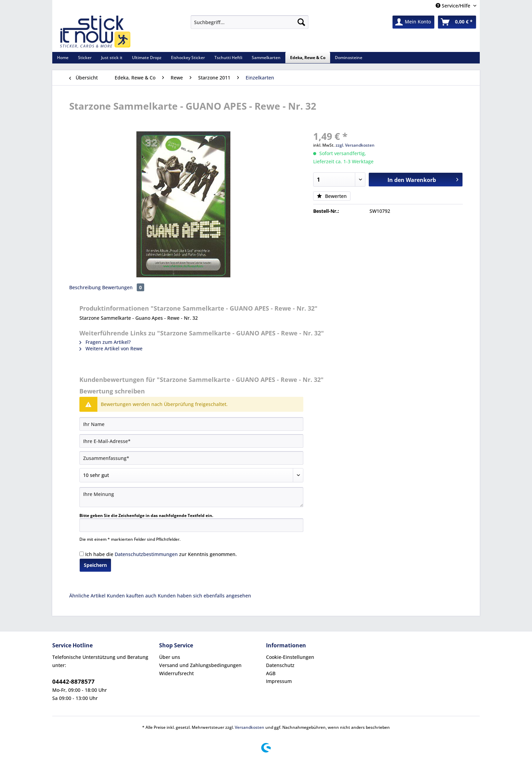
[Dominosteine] (349, 58)
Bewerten (332, 196)
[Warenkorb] (457, 22)
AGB (271, 673)
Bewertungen (123, 287)
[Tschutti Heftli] (228, 58)
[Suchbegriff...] (250, 22)
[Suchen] (301, 22)
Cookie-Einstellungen (290, 657)
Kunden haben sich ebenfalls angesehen (204, 596)
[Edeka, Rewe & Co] (308, 58)
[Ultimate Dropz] (147, 58)
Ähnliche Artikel (87, 596)
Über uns (170, 657)
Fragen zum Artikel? (105, 342)
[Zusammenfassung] (191, 458)
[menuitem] (250, 25)
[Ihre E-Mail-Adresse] (191, 441)
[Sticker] (85, 58)
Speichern (95, 565)
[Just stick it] (112, 58)
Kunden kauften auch (132, 596)
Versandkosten (250, 727)
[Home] (63, 58)
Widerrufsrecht (176, 673)
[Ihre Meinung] (191, 497)
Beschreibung (85, 287)
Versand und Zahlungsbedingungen (200, 665)
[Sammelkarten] (266, 58)
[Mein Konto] (413, 22)
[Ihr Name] (191, 424)
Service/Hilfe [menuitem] (454, 6)
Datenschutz (280, 665)
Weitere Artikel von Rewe (111, 348)
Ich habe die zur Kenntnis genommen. (161, 554)
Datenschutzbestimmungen (146, 554)
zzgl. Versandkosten (355, 145)
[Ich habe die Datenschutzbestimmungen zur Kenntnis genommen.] (82, 554)
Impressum (279, 681)
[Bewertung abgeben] (191, 475)
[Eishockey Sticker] (188, 58)
